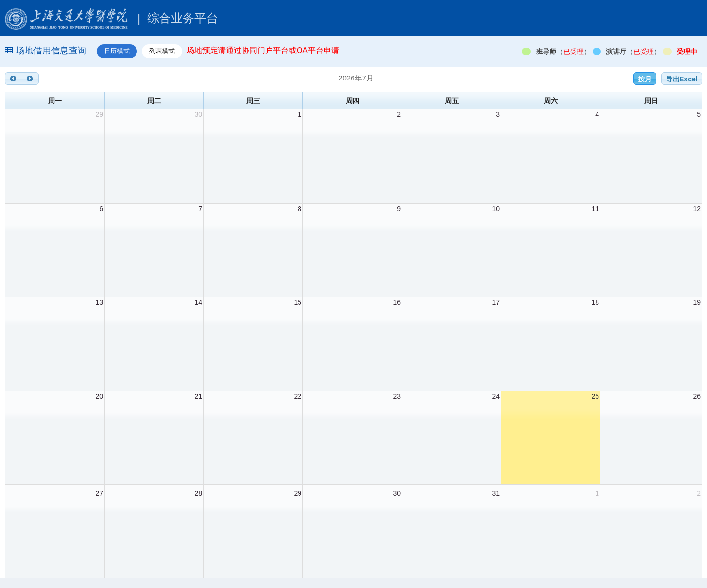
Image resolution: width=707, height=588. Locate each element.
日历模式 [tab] (117, 51)
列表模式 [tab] (162, 51)
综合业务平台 (111, 18)
